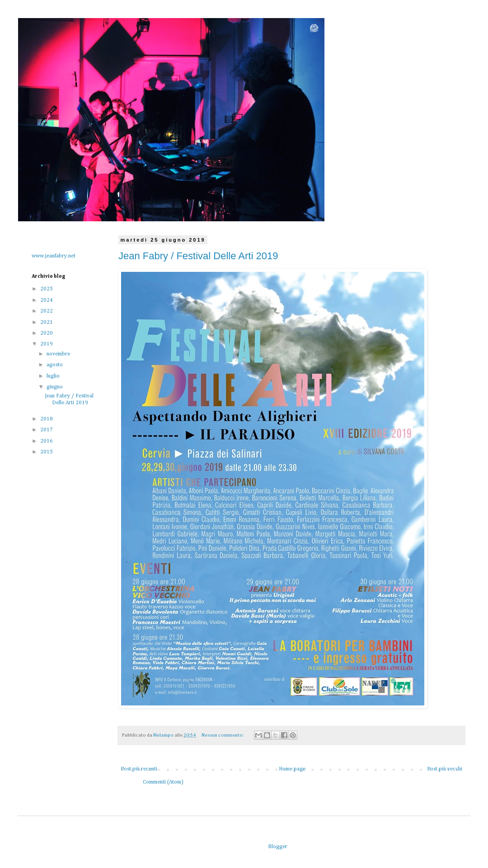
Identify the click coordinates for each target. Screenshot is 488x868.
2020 (47, 333)
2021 (47, 322)
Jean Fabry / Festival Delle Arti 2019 (198, 256)
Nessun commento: (223, 735)
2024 (47, 300)
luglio (54, 376)
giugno (55, 387)
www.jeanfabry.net (54, 256)
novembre (59, 354)
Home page (292, 769)
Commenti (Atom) (163, 782)
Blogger (277, 847)
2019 (47, 344)
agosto (55, 365)
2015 (47, 452)
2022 (47, 311)
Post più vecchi (445, 769)
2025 (47, 289)
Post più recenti (139, 769)
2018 (47, 419)
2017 (47, 430)
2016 (47, 441)
